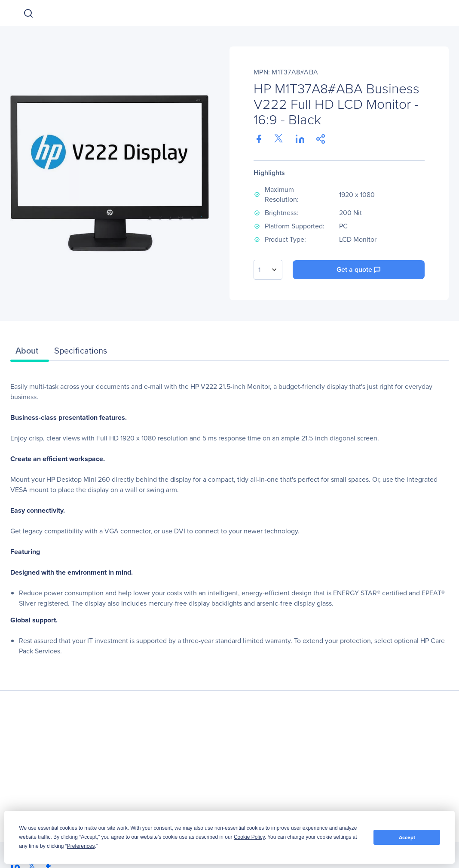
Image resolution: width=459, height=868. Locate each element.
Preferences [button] (81, 846)
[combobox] (268, 270)
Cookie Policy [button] (249, 837)
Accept (407, 837)
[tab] (30, 353)
